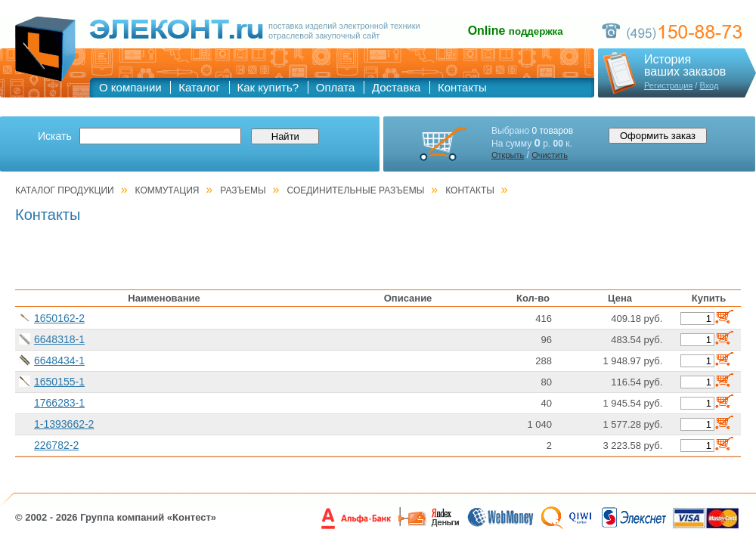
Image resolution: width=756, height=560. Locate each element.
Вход (709, 85)
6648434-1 (59, 360)
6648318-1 (59, 339)
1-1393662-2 (64, 424)
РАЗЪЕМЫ (243, 190)
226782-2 (56, 445)
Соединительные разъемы (356, 190)
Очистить (550, 155)
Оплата (336, 87)
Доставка (396, 87)
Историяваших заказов (685, 66)
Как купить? (268, 87)
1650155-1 (59, 382)
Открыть (508, 155)
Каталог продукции (65, 190)
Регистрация (668, 85)
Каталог (199, 87)
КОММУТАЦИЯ (167, 190)
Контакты (462, 87)
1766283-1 (59, 403)
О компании (130, 87)
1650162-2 (59, 318)
